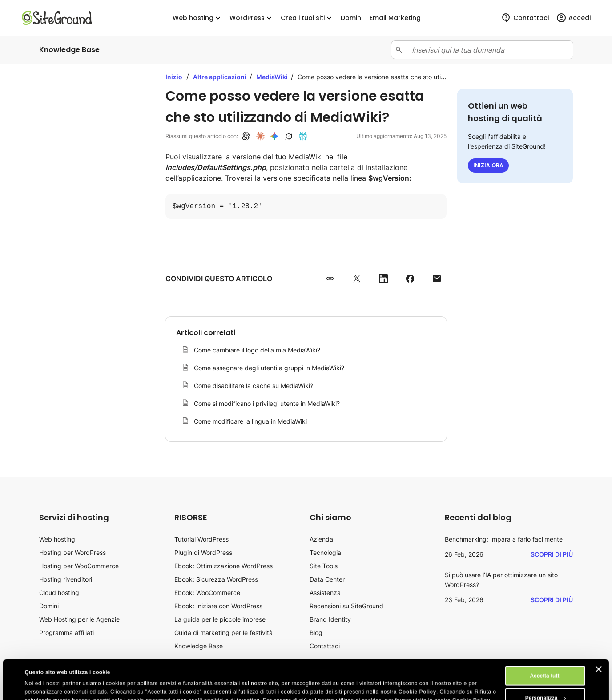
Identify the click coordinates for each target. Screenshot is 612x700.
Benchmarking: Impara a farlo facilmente (504, 539)
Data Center (327, 579)
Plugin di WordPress (203, 552)
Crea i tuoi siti (307, 18)
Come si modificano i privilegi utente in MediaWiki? (267, 403)
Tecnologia (325, 552)
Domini (49, 606)
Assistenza (325, 593)
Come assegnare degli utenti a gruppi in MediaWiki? (269, 368)
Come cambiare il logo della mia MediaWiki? (257, 350)
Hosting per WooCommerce (79, 566)
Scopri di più (552, 554)
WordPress (252, 18)
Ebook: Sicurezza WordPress (216, 579)
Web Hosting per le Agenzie (79, 619)
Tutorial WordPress (201, 539)
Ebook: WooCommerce (207, 593)
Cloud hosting (59, 593)
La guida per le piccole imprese (220, 619)
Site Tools (324, 566)
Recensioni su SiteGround (346, 606)
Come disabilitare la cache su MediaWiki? (254, 386)
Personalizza (546, 661)
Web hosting (197, 18)
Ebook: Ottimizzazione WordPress (223, 566)
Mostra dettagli (44, 685)
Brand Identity (330, 619)
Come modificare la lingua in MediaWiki (250, 421)
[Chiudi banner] (599, 632)
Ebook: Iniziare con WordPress (218, 606)
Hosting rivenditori (66, 579)
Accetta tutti (545, 639)
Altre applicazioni (220, 77)
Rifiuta (545, 683)
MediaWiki (273, 77)
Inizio (174, 77)
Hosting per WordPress (72, 552)
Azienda (321, 539)
